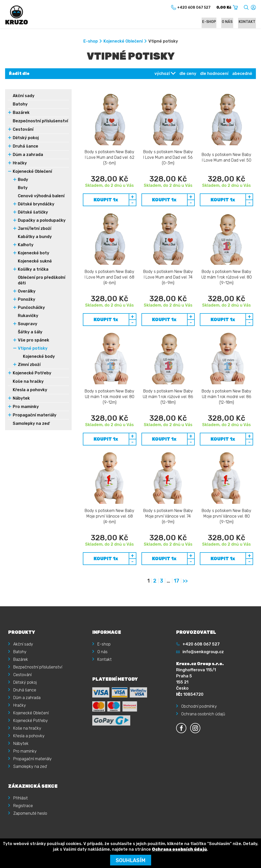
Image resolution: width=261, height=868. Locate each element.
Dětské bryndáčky (36, 210)
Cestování (23, 136)
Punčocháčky (31, 314)
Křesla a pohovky (30, 396)
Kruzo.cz (27, 831)
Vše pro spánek (34, 346)
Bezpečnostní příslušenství (27, 124)
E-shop (212, 22)
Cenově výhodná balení (41, 202)
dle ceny (188, 74)
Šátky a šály (30, 338)
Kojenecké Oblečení (123, 42)
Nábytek (21, 405)
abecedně (242, 74)
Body (23, 186)
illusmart (248, 831)
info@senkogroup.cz (203, 636)
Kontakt (247, 22)
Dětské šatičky (33, 219)
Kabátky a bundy (35, 243)
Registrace (23, 790)
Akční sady (24, 96)
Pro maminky (26, 413)
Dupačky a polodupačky (42, 227)
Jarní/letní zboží (35, 235)
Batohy (20, 105)
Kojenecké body (39, 363)
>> (185, 565)
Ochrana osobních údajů (203, 698)
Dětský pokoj (26, 144)
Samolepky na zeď (31, 430)
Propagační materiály (35, 421)
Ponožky (27, 306)
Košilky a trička (33, 276)
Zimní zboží (29, 371)
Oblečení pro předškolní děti (42, 287)
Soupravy (28, 330)
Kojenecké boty (34, 259)
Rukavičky (28, 322)
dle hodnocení (214, 74)
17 (177, 565)
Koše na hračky (28, 388)
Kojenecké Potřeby (32, 379)
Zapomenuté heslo (30, 798)
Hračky (20, 169)
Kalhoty (26, 251)
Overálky (27, 298)
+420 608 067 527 (201, 629)
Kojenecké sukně (35, 267)
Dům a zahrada (28, 161)
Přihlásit (21, 782)
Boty (23, 194)
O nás (229, 22)
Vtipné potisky (33, 355)
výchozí (162, 74)
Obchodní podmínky (199, 691)
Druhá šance (25, 153)
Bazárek (21, 113)
